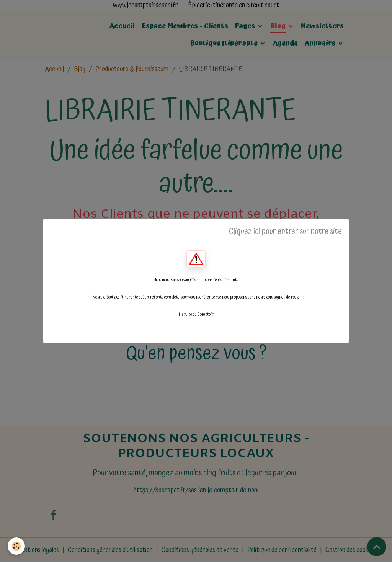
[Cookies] (16, 546)
